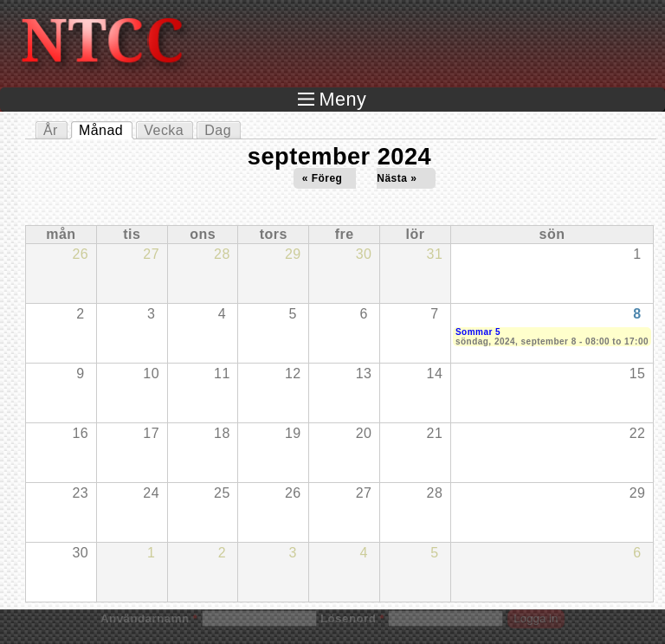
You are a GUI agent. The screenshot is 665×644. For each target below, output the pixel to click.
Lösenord (352, 618)
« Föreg (323, 178)
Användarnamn (149, 618)
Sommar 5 (478, 332)
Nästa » (397, 178)
